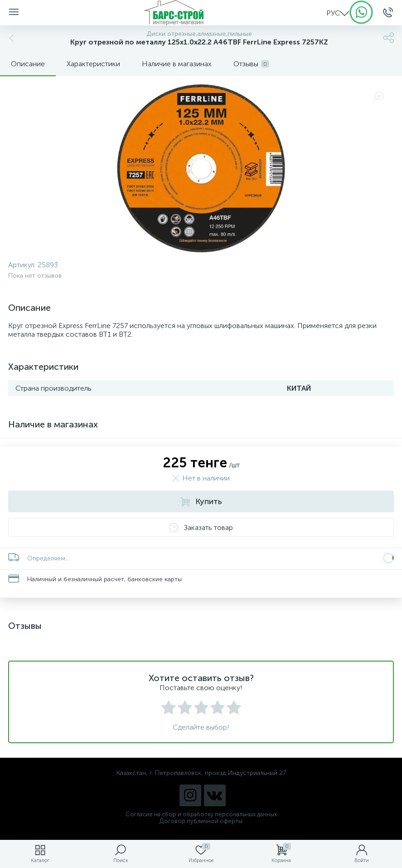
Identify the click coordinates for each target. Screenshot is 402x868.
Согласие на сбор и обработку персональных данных (201, 814)
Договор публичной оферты (201, 821)
